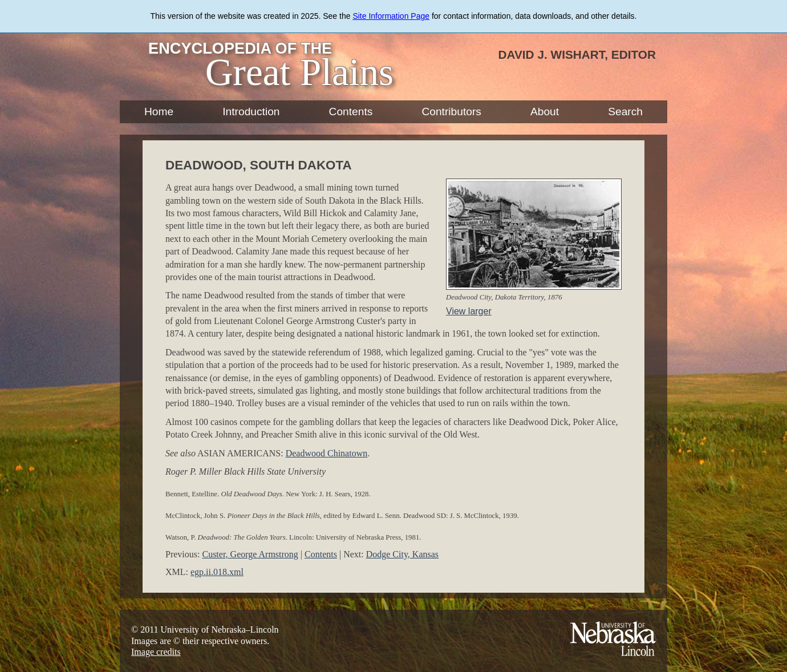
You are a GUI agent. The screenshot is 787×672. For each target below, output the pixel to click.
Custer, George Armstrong (250, 554)
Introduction (251, 112)
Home (159, 112)
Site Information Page (391, 16)
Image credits (156, 652)
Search (625, 112)
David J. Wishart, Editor (577, 54)
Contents (351, 112)
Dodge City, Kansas (402, 554)
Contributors (451, 112)
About (545, 112)
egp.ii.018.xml (217, 572)
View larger (469, 311)
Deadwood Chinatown (327, 453)
